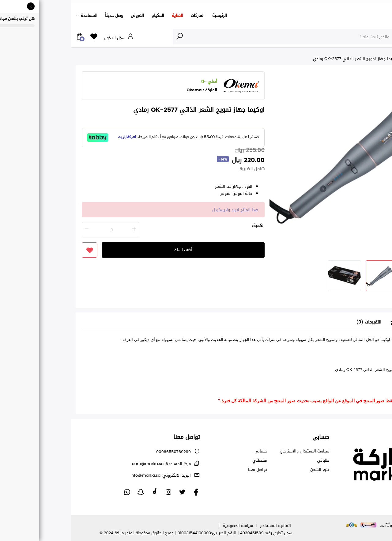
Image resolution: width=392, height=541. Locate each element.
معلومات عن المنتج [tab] (337, 322)
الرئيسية (149, 15)
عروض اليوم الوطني (350, 59)
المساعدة (18, 15)
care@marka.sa (90, 464)
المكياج (87, 15)
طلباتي (252, 460)
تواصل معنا (187, 470)
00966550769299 (102, 452)
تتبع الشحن (249, 470)
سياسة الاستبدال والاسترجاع (234, 451)
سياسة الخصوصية (167, 526)
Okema (123, 90)
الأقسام (375, 36)
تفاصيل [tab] (370, 322)
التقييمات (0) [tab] (298, 322)
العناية (106, 15)
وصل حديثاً (43, 15)
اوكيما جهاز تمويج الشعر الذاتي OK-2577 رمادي (284, 59)
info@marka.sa (90, 475)
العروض (66, 15)
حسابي (190, 451)
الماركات (127, 15)
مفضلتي (189, 460)
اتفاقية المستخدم (204, 526)
